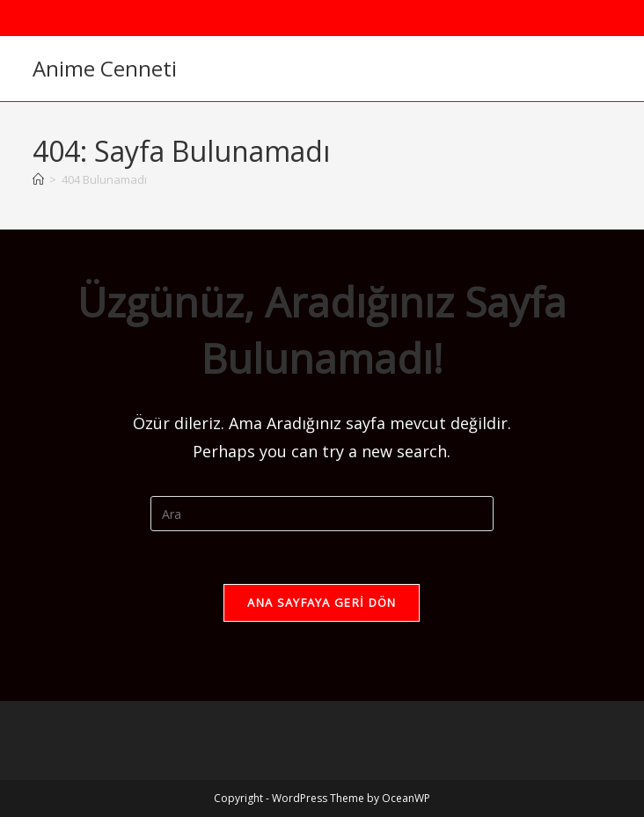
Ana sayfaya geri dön (322, 602)
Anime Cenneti (105, 68)
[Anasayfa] (38, 179)
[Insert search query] (322, 514)
